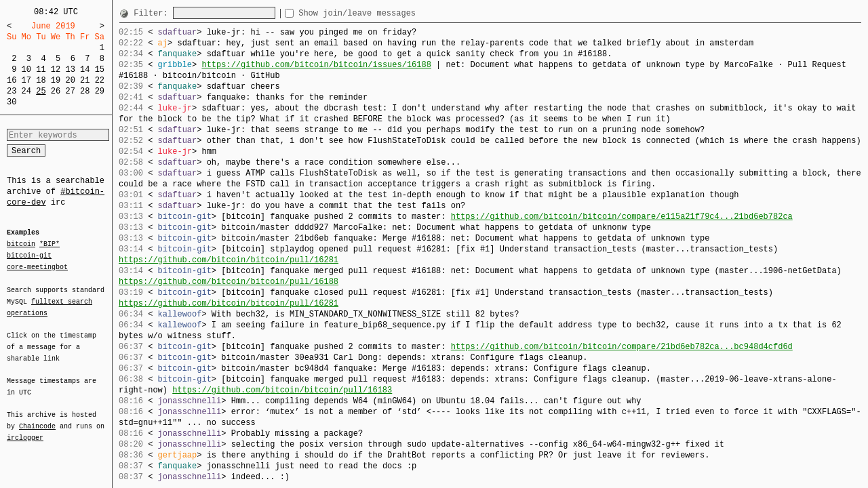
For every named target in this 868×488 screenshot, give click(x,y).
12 (56, 69)
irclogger (25, 429)
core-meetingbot (37, 266)
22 (100, 80)
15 (100, 69)
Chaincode (37, 418)
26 (56, 91)
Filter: (153, 13)
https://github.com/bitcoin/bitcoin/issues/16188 (316, 65)
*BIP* (50, 245)
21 (85, 80)
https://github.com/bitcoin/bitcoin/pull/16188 (229, 282)
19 (56, 80)
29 (100, 91)
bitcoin (21, 245)
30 (12, 102)
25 (41, 91)
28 (85, 91)
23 (12, 91)
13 (70, 69)
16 (12, 80)
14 (85, 69)
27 (70, 91)
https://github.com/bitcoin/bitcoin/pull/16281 (229, 260)
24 (26, 91)
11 (41, 69)
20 (70, 80)
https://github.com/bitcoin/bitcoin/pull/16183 (282, 390)
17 (26, 80)
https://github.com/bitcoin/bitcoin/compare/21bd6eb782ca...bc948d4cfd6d (622, 347)
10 (26, 69)
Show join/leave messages (381, 13)
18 (41, 80)
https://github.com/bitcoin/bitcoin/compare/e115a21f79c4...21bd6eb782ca (622, 217)
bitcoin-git (29, 256)
